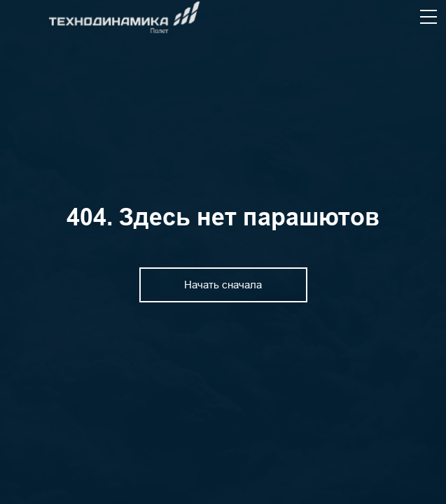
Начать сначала (223, 285)
